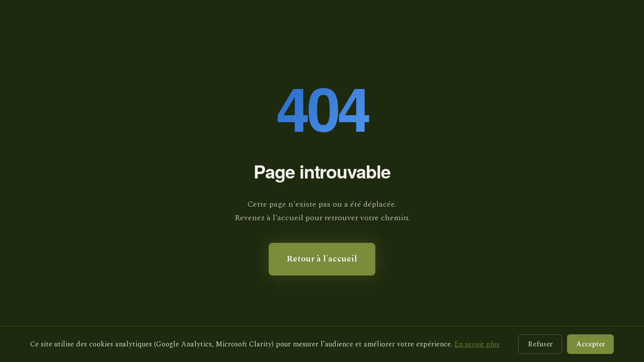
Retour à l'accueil (322, 259)
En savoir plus (477, 344)
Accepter (590, 344)
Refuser (540, 344)
